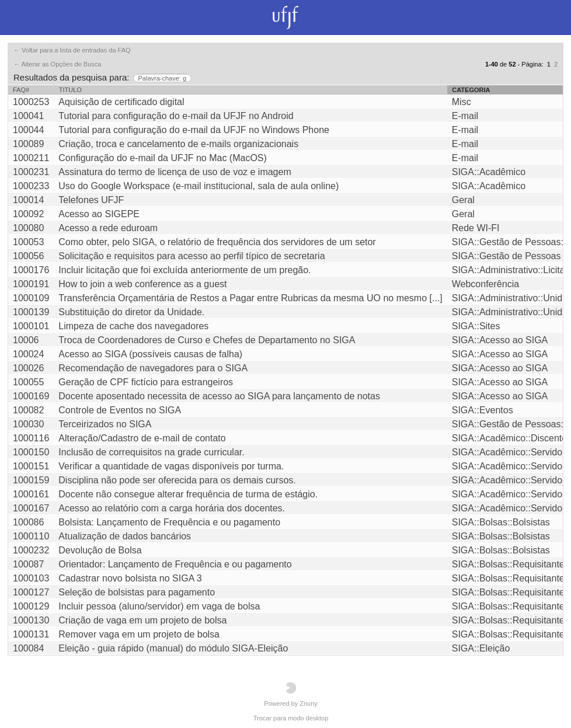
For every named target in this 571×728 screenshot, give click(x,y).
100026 (28, 368)
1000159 (31, 480)
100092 (28, 214)
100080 (28, 228)
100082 (28, 410)
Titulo (70, 90)
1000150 (31, 452)
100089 (28, 144)
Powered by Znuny (291, 694)
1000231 (31, 172)
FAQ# (21, 90)
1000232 (31, 550)
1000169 (31, 396)
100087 (28, 564)
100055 (28, 382)
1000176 (31, 270)
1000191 (31, 284)
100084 (28, 648)
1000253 (31, 102)
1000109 (31, 298)
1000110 (31, 536)
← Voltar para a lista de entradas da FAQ (72, 50)
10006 (26, 340)
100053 (28, 242)
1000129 (31, 606)
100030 (28, 424)
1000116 (31, 438)
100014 (28, 200)
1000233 (31, 186)
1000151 (31, 466)
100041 (28, 116)
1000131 (31, 634)
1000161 (31, 494)
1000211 (31, 158)
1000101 (31, 326)
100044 (28, 130)
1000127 (31, 592)
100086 (28, 522)
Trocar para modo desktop (291, 718)
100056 (28, 256)
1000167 (31, 508)
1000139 (31, 312)
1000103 (31, 578)
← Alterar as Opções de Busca (57, 64)
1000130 (31, 620)
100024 (28, 354)
